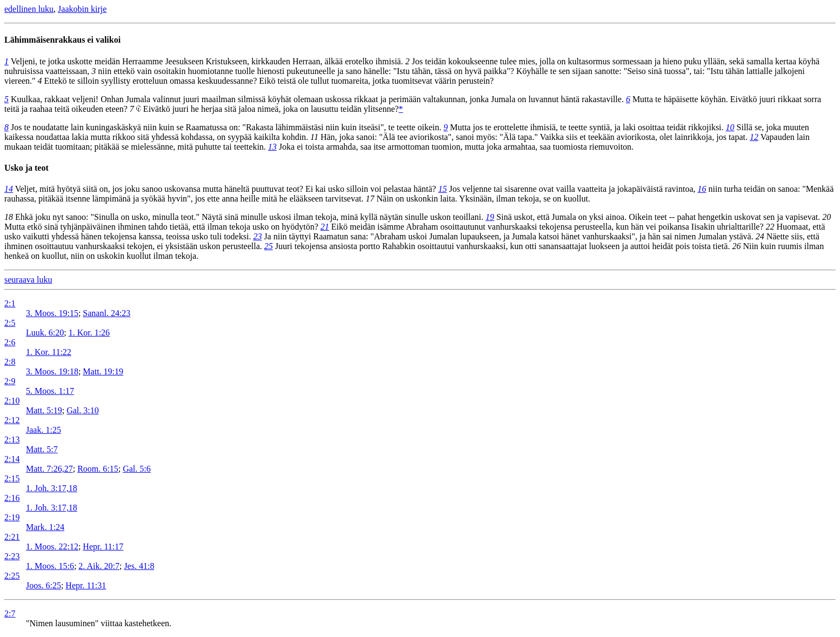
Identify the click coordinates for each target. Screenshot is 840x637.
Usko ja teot (26, 168)
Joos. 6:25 (44, 585)
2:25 (12, 576)
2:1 (10, 303)
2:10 (12, 401)
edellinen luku (29, 9)
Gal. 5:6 (137, 469)
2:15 (12, 478)
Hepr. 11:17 (103, 547)
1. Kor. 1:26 (89, 333)
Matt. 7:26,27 (49, 469)
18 (9, 217)
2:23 (12, 556)
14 (9, 189)
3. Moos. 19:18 (52, 371)
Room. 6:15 (98, 469)
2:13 (12, 440)
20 (826, 217)
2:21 (12, 537)
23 (257, 236)
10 (730, 127)
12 (754, 137)
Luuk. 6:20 (45, 333)
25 (269, 246)
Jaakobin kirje (82, 9)
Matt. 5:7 (42, 449)
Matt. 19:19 (103, 371)
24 (760, 236)
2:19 (12, 517)
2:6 (10, 342)
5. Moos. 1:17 (50, 391)
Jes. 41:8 (139, 566)
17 (370, 199)
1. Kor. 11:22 (49, 352)
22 (770, 227)
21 (325, 227)
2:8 (10, 362)
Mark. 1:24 (45, 527)
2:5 (10, 323)
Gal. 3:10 (83, 410)
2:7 (10, 613)
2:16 (12, 498)
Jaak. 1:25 (44, 430)
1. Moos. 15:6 (50, 566)
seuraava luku (28, 280)
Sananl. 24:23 (106, 313)
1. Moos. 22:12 (52, 547)
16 (702, 189)
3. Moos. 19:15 (52, 313)
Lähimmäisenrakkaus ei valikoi (62, 40)
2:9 (10, 381)
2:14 (12, 459)
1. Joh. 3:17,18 (52, 488)
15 (443, 189)
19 (490, 217)
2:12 (12, 420)
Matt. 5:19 (44, 410)
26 (736, 246)
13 (272, 147)
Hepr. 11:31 (86, 585)
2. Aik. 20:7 (99, 566)
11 (314, 137)
